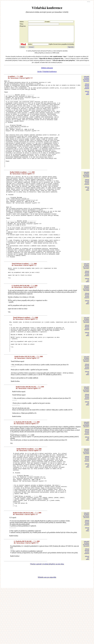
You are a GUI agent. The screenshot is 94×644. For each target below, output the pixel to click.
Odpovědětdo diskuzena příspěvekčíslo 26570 (86, 570)
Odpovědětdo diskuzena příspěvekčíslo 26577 (86, 468)
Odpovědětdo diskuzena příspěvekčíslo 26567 (86, 303)
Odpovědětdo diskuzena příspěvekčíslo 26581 (86, 433)
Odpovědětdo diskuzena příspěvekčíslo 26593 (86, 495)
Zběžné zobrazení (47, 71)
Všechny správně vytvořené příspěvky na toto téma (47, 618)
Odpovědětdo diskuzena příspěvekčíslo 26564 (86, 82)
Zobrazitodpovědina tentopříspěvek (87, 89)
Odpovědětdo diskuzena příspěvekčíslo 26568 (86, 325)
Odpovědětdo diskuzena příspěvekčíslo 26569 (86, 357)
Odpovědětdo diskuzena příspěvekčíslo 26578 (86, 598)
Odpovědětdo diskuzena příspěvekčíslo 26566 (86, 195)
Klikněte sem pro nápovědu (47, 632)
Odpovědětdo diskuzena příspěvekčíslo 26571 (86, 402)
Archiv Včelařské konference (47, 75)
